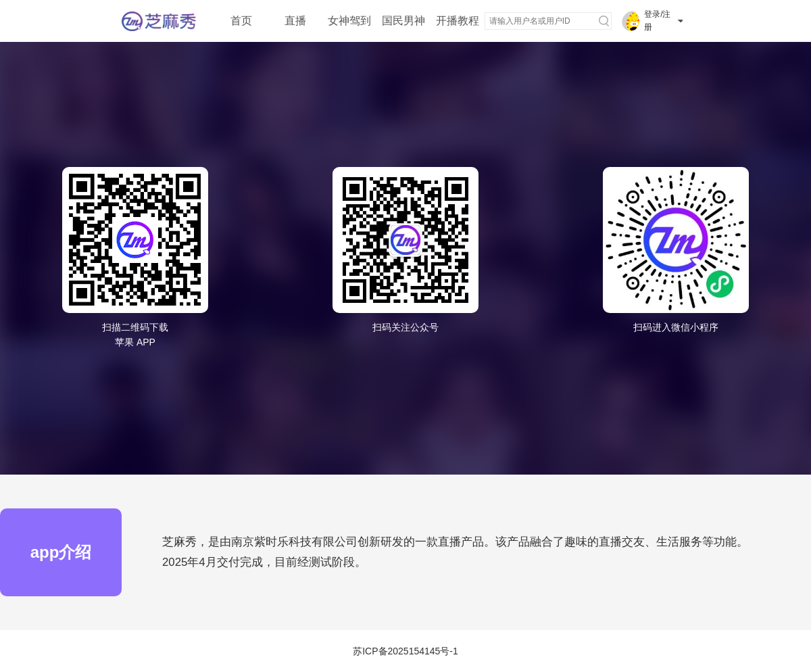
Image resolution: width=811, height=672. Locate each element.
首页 (241, 21)
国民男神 (403, 21)
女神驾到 (349, 21)
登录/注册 (657, 21)
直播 (295, 21)
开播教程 (458, 21)
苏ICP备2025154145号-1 (405, 651)
